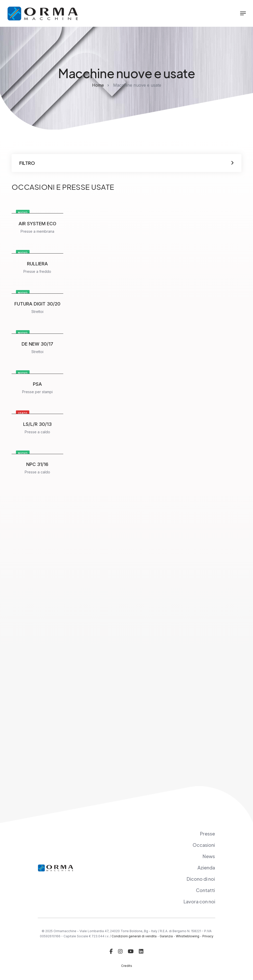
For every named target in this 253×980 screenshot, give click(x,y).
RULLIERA (37, 264)
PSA (37, 384)
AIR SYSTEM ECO (37, 224)
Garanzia (166, 936)
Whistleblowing (188, 936)
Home (98, 85)
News (209, 856)
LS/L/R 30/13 (37, 424)
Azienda (206, 867)
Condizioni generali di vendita (134, 936)
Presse (207, 834)
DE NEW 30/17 (37, 344)
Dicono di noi (201, 879)
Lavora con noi (199, 901)
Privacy (208, 936)
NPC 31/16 (37, 464)
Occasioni (204, 845)
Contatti (205, 890)
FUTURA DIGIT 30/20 (37, 304)
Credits (127, 966)
